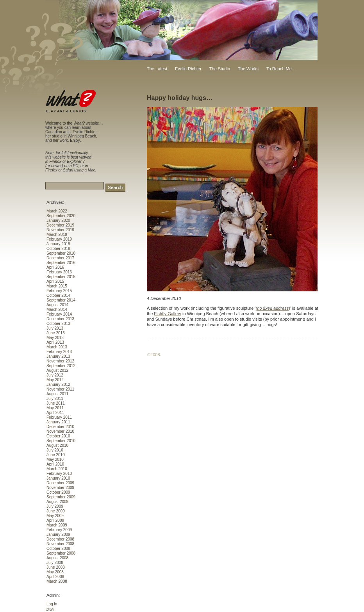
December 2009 (60, 483)
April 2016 (55, 267)
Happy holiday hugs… (180, 98)
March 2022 (57, 211)
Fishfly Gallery (168, 314)
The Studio (220, 69)
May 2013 (55, 338)
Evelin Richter (188, 69)
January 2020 (58, 220)
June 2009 (56, 511)
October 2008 (58, 549)
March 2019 (57, 235)
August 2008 (57, 558)
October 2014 (58, 295)
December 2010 (60, 427)
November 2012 (60, 361)
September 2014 (61, 300)
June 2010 (56, 455)
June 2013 (56, 333)
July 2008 (55, 563)
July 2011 (55, 399)
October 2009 (58, 492)
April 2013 (55, 342)
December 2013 (60, 319)
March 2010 (57, 469)
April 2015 (55, 281)
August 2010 (57, 445)
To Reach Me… (281, 69)
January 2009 (58, 534)
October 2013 (58, 324)
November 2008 (60, 544)
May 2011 (55, 408)
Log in (52, 604)
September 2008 (61, 553)
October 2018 (58, 249)
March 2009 (57, 525)
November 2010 (60, 431)
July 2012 (55, 375)
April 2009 (55, 520)
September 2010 (61, 441)
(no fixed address (272, 308)
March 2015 (57, 286)
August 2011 (57, 394)
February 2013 (59, 352)
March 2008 (57, 581)
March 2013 (57, 347)
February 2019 (59, 239)
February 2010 (59, 474)
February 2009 (59, 530)
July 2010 (55, 450)
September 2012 (61, 366)
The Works (248, 69)
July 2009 (55, 506)
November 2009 (60, 488)
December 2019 (60, 225)
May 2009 (55, 516)
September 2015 (61, 277)
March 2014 (57, 310)
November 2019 (60, 230)
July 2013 (55, 328)
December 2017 (60, 258)
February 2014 (59, 314)
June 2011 (56, 403)
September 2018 (61, 253)
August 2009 (57, 502)
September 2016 (61, 263)
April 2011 (55, 413)
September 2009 (61, 497)
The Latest (157, 69)
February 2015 (59, 291)
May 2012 (55, 380)
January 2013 (58, 356)
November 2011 (60, 389)
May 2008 (55, 572)
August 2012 (57, 370)
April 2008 (55, 577)
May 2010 (55, 459)
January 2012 (58, 385)
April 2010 (55, 464)
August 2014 (57, 305)
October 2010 (58, 436)
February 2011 (59, 417)
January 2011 (58, 422)
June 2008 (56, 567)
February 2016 (59, 272)
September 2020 (61, 216)
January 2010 (58, 478)
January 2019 (58, 244)
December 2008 (60, 539)
